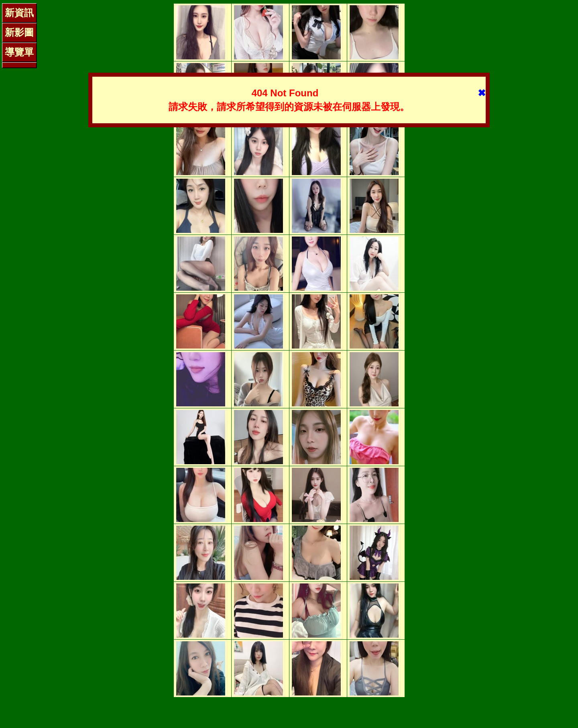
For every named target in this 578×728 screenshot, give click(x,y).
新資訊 (19, 13)
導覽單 (19, 52)
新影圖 (19, 32)
